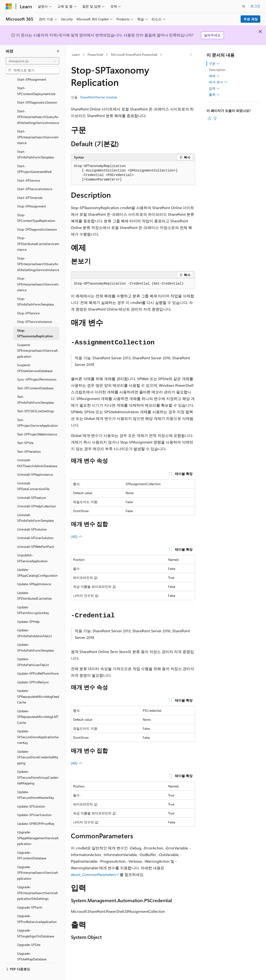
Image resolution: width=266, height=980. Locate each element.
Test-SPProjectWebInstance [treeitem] (37, 423)
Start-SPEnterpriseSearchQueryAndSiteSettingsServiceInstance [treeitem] (38, 106)
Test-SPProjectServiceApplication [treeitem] (37, 412)
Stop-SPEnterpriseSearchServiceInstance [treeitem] (38, 273)
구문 (214, 64)
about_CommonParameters (93, 874)
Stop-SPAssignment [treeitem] (32, 195)
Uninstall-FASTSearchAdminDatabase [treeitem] (37, 452)
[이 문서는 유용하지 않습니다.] (215, 118)
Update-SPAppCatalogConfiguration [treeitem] (37, 561)
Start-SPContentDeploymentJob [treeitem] (36, 80)
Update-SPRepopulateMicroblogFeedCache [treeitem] (38, 685)
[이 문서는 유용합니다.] (209, 118)
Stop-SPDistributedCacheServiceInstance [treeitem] (38, 233)
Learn (76, 55)
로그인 (255, 6)
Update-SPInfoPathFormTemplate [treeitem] (35, 636)
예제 (214, 76)
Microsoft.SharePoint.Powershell (134, 55)
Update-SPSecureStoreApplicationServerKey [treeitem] (38, 726)
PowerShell (95, 55)
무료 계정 (251, 19)
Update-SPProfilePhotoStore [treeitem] (38, 662)
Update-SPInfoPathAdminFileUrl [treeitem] (34, 622)
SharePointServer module (99, 97)
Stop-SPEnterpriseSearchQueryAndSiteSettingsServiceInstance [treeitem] (38, 253)
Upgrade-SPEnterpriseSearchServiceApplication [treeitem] (37, 861)
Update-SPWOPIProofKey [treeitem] (36, 812)
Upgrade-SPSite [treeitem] (29, 934)
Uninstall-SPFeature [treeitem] (31, 486)
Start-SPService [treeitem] (28, 169)
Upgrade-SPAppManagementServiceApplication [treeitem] (38, 827)
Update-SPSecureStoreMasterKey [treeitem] (36, 784)
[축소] (58, 51)
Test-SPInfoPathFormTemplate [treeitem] (35, 388)
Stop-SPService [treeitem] (28, 302)
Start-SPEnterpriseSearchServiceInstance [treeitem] (38, 126)
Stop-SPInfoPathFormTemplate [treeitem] (35, 290)
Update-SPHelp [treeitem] (28, 610)
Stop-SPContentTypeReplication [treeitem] (36, 207)
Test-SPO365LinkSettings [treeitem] (36, 400)
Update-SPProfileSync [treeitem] (33, 671)
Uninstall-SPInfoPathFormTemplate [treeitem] (35, 507)
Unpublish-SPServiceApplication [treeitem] (32, 547)
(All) (77, 536)
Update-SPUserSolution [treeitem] (34, 804)
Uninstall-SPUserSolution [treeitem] (35, 527)
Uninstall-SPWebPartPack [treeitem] (36, 535)
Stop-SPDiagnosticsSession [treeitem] (37, 218)
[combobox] (32, 61)
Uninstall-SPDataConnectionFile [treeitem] (33, 475)
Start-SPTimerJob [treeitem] (30, 187)
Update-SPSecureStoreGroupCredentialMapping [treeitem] (38, 766)
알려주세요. (213, 35)
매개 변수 (218, 82)
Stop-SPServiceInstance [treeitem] (34, 310)
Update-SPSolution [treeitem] (31, 795)
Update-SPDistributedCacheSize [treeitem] (34, 584)
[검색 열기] (244, 6)
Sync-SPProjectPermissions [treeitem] (37, 368)
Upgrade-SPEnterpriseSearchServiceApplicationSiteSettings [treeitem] (37, 882)
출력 (214, 95)
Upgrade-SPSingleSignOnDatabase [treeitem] (36, 922)
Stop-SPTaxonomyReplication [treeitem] (35, 322)
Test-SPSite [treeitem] (25, 432)
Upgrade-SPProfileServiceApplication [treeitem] (37, 908)
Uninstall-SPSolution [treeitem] (32, 518)
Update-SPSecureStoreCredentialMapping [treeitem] (38, 746)
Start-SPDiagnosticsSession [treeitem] (37, 91)
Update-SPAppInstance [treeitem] (34, 573)
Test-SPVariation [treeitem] (29, 440)
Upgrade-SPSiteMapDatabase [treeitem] (32, 945)
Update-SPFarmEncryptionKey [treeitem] (33, 599)
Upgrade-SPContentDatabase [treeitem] (32, 844)
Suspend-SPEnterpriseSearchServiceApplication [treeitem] (37, 339)
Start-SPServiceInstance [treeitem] (35, 178)
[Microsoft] (9, 6)
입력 (214, 88)
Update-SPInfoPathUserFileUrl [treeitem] (33, 651)
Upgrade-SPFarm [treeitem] (30, 896)
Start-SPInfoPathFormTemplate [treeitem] (35, 143)
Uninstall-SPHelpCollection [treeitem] (37, 495)
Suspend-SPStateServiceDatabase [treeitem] (35, 357)
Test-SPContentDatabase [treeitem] (35, 377)
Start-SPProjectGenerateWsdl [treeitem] (34, 158)
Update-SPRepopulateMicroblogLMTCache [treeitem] (38, 706)
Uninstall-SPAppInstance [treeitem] (35, 463)
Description (217, 70)
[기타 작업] (191, 55)
